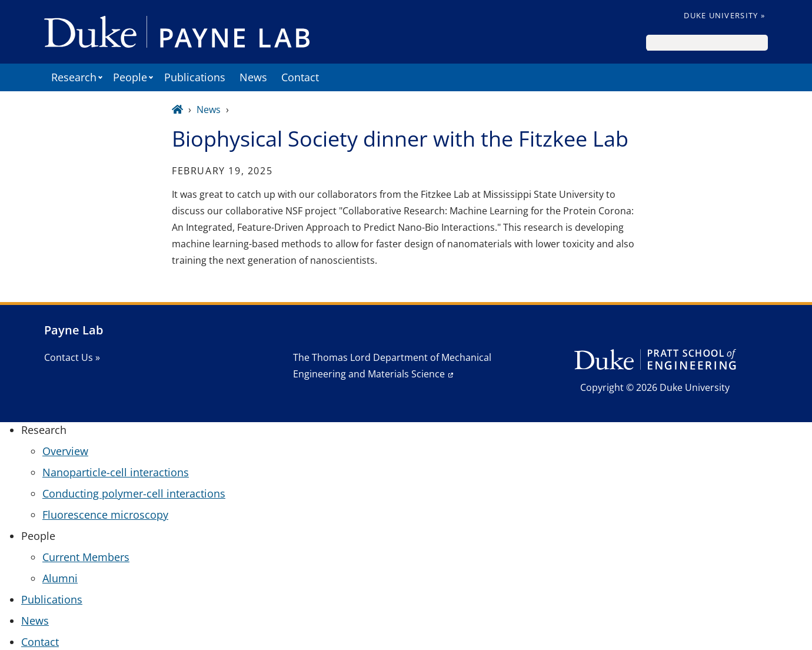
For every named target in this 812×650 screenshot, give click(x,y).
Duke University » (724, 15)
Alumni (60, 578)
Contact (300, 77)
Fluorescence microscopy (105, 515)
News (253, 77)
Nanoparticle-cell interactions (116, 472)
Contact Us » (72, 357)
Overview (65, 451)
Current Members (86, 557)
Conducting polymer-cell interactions (134, 493)
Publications (195, 77)
